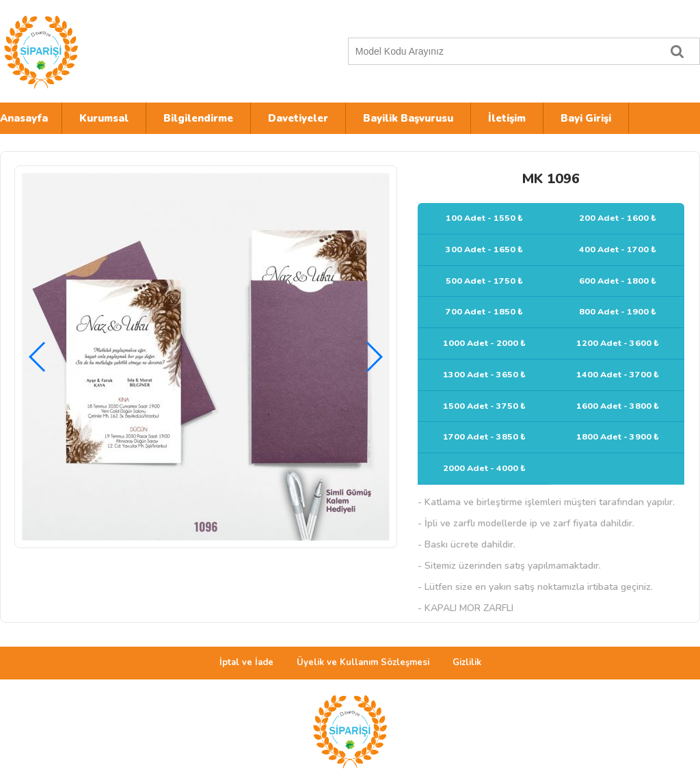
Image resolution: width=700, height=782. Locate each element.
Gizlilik (467, 662)
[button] (374, 357)
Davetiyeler (298, 118)
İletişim (507, 118)
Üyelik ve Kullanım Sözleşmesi (363, 662)
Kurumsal (104, 118)
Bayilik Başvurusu (408, 118)
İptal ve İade (246, 662)
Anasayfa (24, 118)
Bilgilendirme (198, 118)
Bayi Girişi (586, 118)
